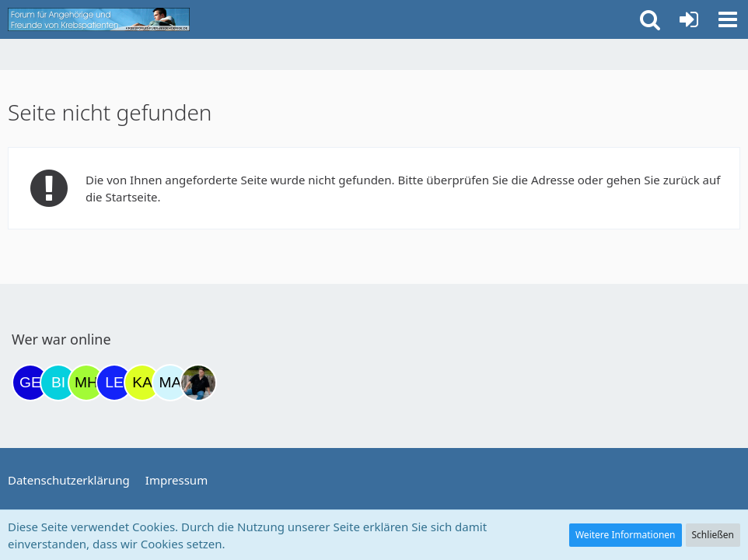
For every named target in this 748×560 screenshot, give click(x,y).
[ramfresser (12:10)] (198, 383)
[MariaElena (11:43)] (170, 383)
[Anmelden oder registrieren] (689, 19)
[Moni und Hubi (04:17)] (86, 383)
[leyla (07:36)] (114, 383)
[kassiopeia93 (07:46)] (142, 383)
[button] (728, 19)
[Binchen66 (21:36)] (58, 383)
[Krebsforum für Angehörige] (99, 19)
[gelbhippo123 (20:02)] (30, 383)
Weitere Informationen (626, 535)
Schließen (713, 535)
